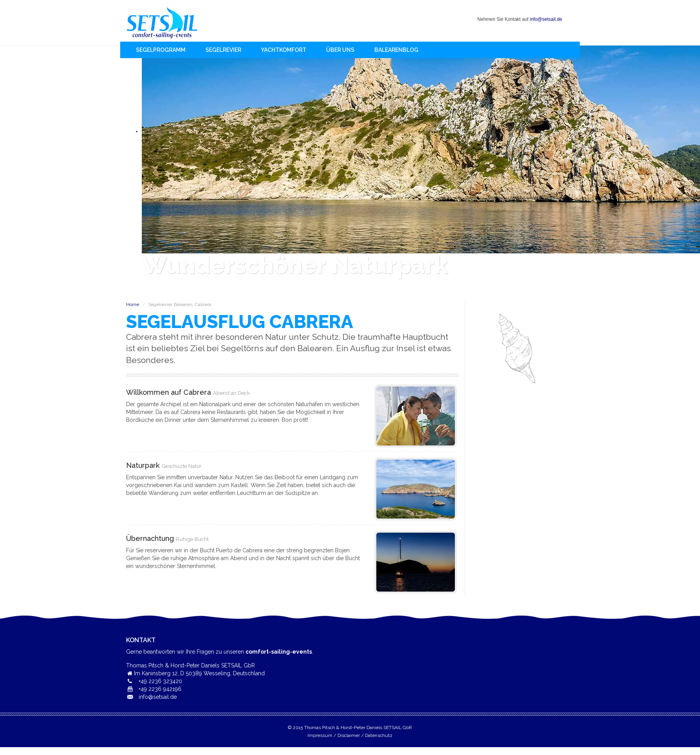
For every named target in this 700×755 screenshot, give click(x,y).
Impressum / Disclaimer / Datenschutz (350, 735)
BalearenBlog (396, 50)
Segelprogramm (161, 50)
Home (162, 23)
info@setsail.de (546, 19)
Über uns (340, 50)
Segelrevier (223, 50)
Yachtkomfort (284, 50)
